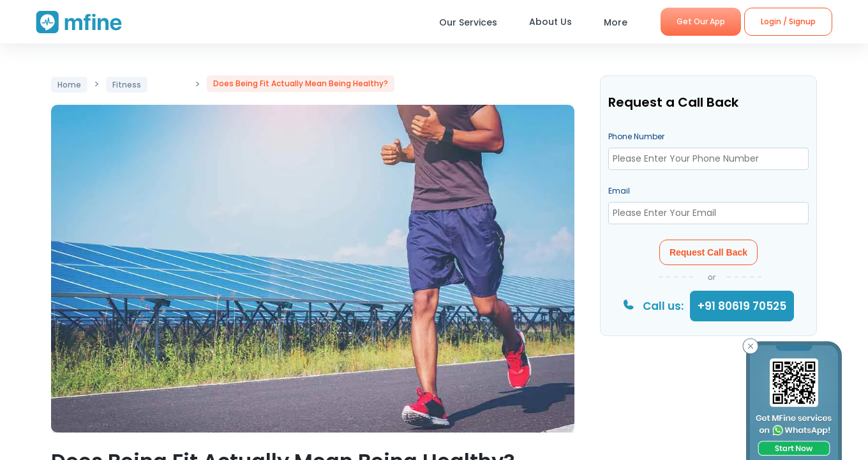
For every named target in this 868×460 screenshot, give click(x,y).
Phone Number (636, 136)
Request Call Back (708, 252)
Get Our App (701, 21)
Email (619, 191)
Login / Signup (788, 21)
